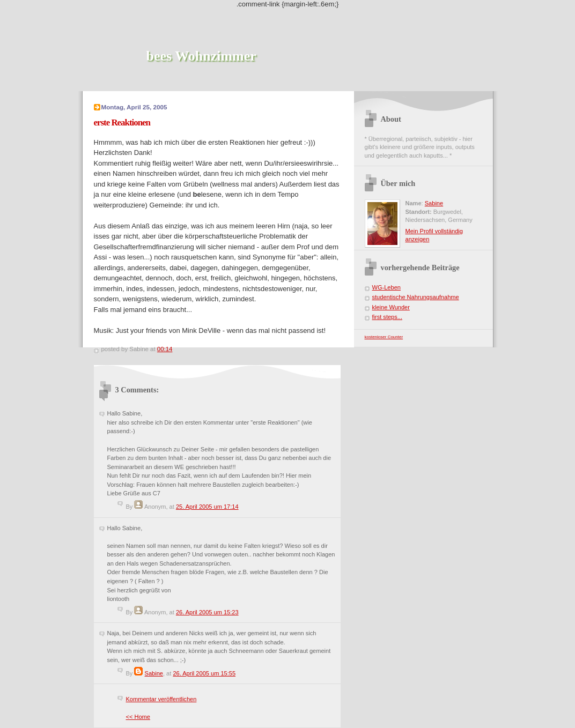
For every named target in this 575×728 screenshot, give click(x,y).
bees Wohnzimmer (201, 56)
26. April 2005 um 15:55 (204, 673)
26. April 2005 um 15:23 (207, 612)
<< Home (138, 717)
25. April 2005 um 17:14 (207, 507)
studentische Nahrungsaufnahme (416, 297)
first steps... (387, 317)
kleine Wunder (391, 307)
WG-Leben (386, 287)
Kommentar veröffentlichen (161, 699)
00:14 (165, 349)
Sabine (154, 673)
